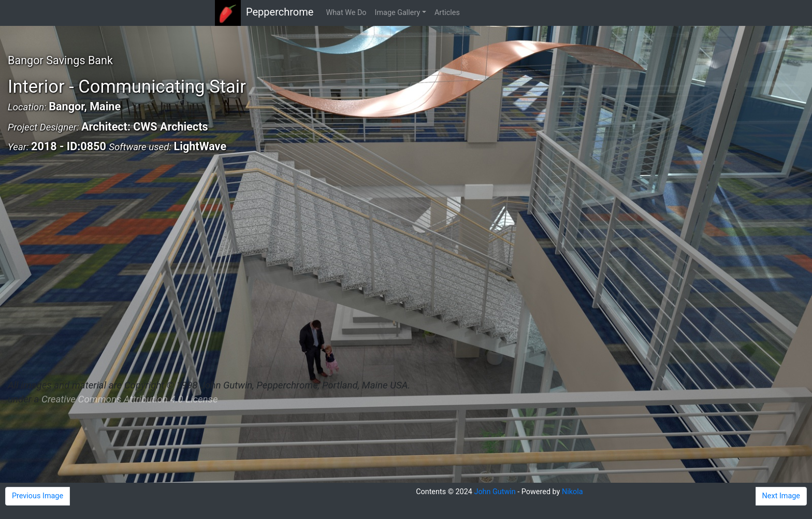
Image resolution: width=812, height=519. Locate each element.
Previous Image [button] (38, 496)
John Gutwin (495, 492)
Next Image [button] (781, 496)
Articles (447, 13)
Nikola (572, 492)
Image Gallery (398, 13)
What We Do (346, 13)
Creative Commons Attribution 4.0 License (129, 399)
